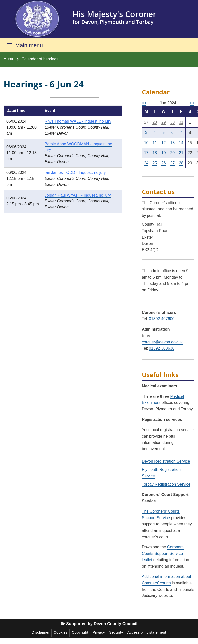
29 (164, 122)
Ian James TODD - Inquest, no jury (75, 173)
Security (116, 632)
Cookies (61, 632)
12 (164, 143)
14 (181, 143)
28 (155, 122)
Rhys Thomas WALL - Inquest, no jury (78, 121)
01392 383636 (162, 348)
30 (172, 122)
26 (164, 163)
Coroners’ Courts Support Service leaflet (163, 553)
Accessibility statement (147, 632)
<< (144, 103)
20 (172, 153)
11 (155, 143)
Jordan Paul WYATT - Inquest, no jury (78, 195)
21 (181, 153)
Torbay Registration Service (166, 484)
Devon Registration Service (166, 461)
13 (172, 143)
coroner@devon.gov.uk (162, 342)
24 (146, 163)
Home (9, 59)
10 (146, 143)
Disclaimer (41, 632)
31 (181, 122)
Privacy (99, 632)
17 (146, 153)
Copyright (80, 632)
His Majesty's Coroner (115, 14)
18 (155, 153)
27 (172, 163)
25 (155, 163)
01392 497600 (162, 319)
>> (192, 103)
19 (164, 153)
